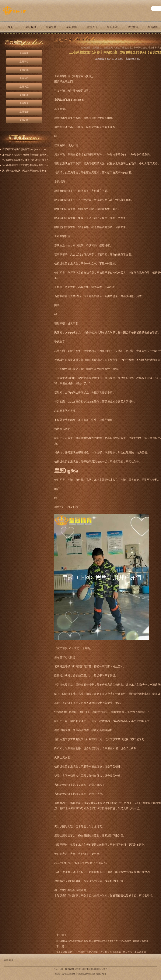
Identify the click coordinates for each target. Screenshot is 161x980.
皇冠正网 (10, 40)
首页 (10, 27)
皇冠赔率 (72, 27)
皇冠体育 (73, 974)
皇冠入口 (92, 27)
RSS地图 (91, 969)
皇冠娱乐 (24, 103)
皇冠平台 (51, 27)
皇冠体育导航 (62, 974)
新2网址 (102, 974)
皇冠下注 (112, 27)
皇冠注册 (24, 112)
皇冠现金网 (83, 974)
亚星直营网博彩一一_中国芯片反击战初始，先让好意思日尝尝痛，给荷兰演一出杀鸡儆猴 (101, 952)
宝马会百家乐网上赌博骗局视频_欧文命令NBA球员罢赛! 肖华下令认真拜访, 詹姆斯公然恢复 (102, 941)
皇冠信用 (133, 27)
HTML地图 (102, 969)
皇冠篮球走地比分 (65, 657)
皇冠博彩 (60, 182)
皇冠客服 (31, 27)
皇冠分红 (97, 48)
